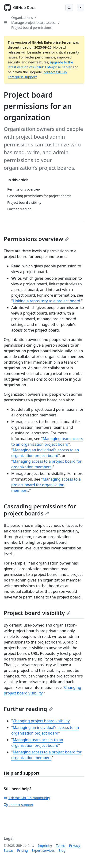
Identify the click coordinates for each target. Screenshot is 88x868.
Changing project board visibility (41, 721)
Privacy (75, 845)
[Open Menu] (80, 8)
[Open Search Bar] (69, 8)
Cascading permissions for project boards (40, 510)
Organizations (22, 18)
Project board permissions (31, 27)
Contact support (19, 805)
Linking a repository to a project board (47, 301)
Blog (62, 850)
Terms (61, 845)
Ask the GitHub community (27, 798)
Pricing (22, 850)
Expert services (43, 850)
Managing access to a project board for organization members (46, 485)
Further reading (28, 709)
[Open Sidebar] (6, 23)
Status (9, 850)
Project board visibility (37, 613)
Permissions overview (36, 239)
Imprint (44, 845)
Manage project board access (34, 23)
